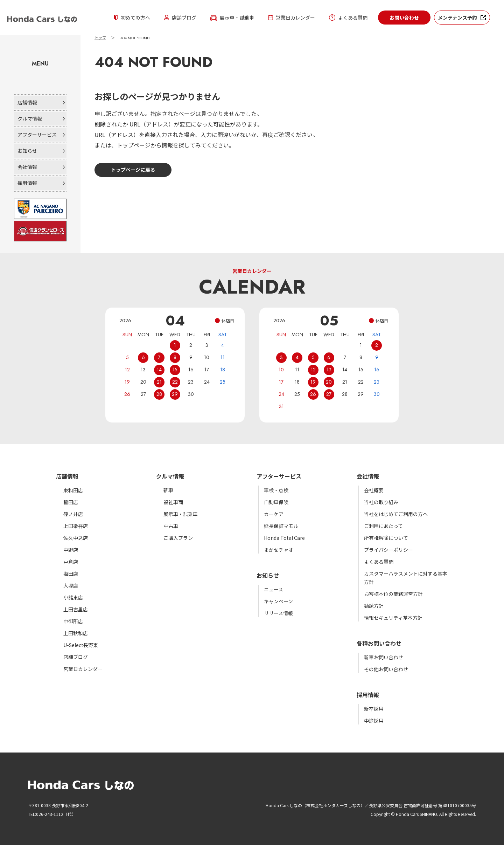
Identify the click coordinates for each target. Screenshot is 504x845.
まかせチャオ (279, 550)
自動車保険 (276, 502)
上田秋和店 (76, 633)
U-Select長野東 (81, 645)
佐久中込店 (76, 538)
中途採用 (374, 721)
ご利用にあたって (383, 526)
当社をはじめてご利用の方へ (396, 514)
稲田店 (71, 502)
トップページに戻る (133, 170)
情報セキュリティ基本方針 (393, 618)
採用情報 (27, 183)
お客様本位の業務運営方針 (393, 594)
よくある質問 (348, 18)
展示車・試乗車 (232, 18)
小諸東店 (73, 597)
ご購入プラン (178, 538)
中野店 (71, 550)
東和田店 (73, 490)
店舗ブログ (180, 18)
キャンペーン (278, 601)
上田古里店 (76, 609)
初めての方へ (132, 18)
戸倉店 (71, 562)
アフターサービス (37, 135)
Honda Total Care (284, 538)
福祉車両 (173, 502)
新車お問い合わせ (384, 657)
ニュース (274, 589)
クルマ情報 (30, 118)
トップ (100, 38)
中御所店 (73, 621)
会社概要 (374, 490)
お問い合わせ (404, 18)
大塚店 (71, 585)
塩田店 (71, 573)
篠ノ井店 (73, 514)
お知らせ (27, 151)
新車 (168, 490)
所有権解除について (386, 538)
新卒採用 (374, 709)
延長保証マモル (281, 526)
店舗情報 (27, 102)
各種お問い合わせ (379, 643)
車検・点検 (276, 490)
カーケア (274, 514)
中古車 (171, 526)
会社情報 (27, 167)
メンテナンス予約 (457, 18)
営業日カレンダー (292, 18)
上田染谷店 (76, 526)
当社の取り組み (381, 502)
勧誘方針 (374, 606)
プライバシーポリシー (388, 550)
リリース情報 (278, 613)
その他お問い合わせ (386, 669)
